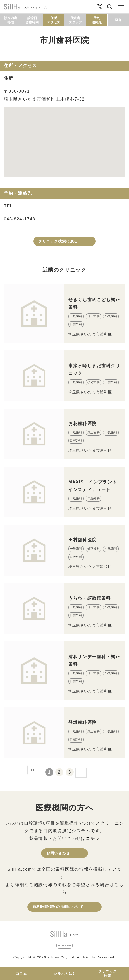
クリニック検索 (108, 974)
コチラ (93, 838)
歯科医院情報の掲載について (58, 907)
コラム (21, 974)
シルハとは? (64, 974)
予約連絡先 (97, 20)
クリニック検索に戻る (58, 241)
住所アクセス (54, 20)
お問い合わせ (58, 853)
